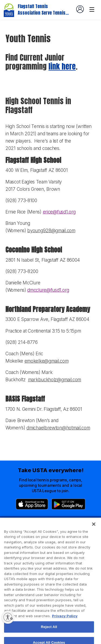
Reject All (49, 632)
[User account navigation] (80, 9)
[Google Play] (68, 504)
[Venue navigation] (92, 9)
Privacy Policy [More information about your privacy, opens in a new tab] (65, 622)
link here (62, 66)
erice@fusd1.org (59, 212)
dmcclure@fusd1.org (48, 290)
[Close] (94, 530)
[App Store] (32, 504)
